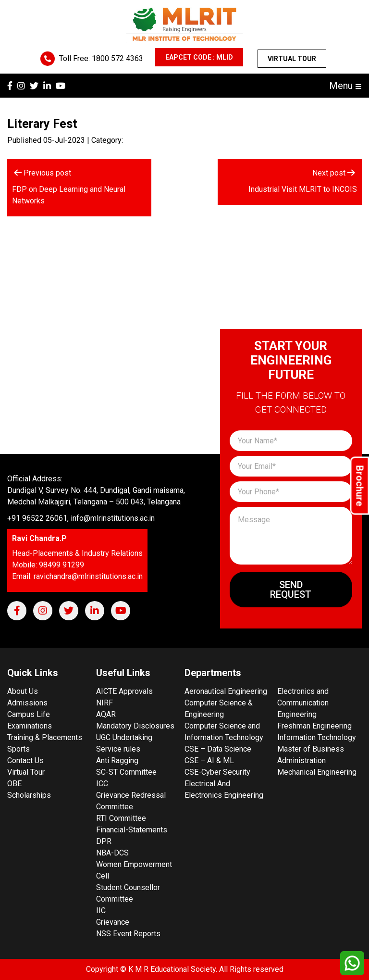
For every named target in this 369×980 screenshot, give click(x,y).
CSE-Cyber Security (217, 772)
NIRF (105, 703)
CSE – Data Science (218, 749)
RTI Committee (121, 818)
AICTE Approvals (124, 691)
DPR (104, 841)
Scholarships (29, 795)
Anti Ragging (117, 760)
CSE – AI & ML (209, 760)
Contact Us (25, 760)
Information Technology (317, 737)
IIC (101, 911)
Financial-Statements (132, 830)
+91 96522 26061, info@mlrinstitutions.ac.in (81, 518)
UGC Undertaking (124, 737)
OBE (14, 784)
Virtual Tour (292, 59)
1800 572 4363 (117, 58)
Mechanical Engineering (317, 772)
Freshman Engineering (314, 726)
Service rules (118, 749)
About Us (23, 691)
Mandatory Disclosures (135, 726)
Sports (18, 749)
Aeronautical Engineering (226, 691)
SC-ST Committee (126, 772)
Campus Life (29, 714)
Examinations (30, 726)
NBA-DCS (112, 853)
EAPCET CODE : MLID (199, 57)
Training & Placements (45, 737)
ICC (102, 784)
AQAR (106, 714)
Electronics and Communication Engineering (303, 703)
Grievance (113, 922)
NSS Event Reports (128, 934)
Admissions (27, 703)
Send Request (291, 590)
